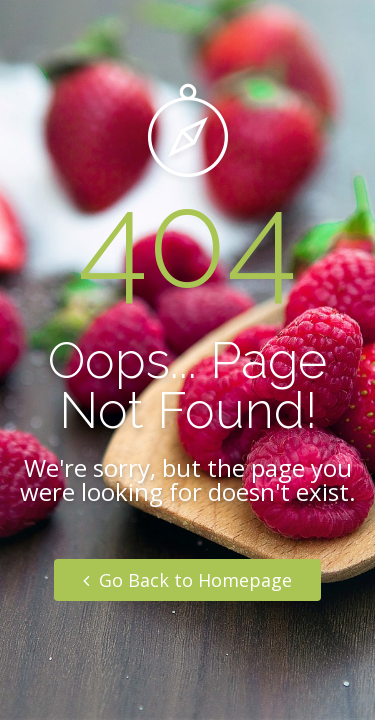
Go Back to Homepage (187, 580)
